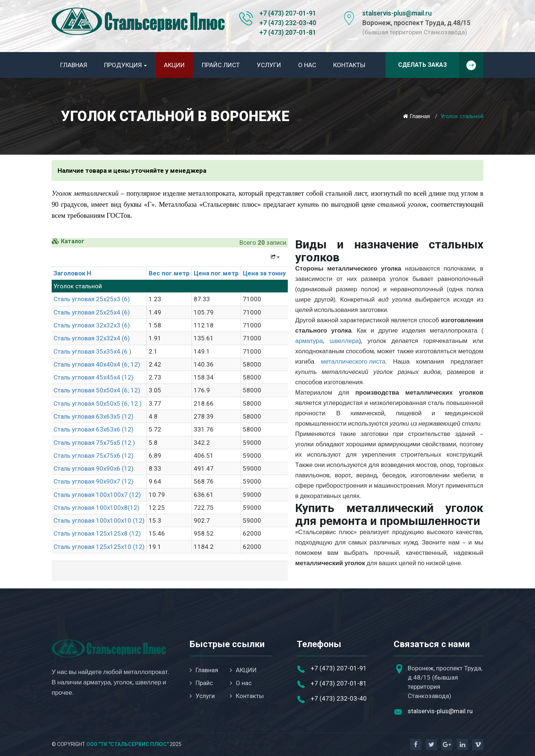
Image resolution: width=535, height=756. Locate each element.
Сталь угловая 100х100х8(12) (96, 508)
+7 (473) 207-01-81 (288, 32)
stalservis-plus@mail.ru (397, 13)
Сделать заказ (441, 65)
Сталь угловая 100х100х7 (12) (97, 495)
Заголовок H (72, 273)
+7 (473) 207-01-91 (288, 13)
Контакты (349, 65)
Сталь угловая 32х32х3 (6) (92, 325)
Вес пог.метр (169, 273)
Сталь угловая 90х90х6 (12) (94, 468)
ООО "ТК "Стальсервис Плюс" (127, 744)
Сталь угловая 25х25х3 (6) (92, 299)
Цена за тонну (264, 273)
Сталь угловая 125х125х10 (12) (99, 547)
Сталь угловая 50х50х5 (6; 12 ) (98, 403)
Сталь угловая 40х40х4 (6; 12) (97, 364)
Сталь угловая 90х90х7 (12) (94, 481)
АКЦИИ (174, 65)
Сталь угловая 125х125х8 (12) (97, 533)
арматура (309, 341)
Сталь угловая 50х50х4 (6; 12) (97, 390)
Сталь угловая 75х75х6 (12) (94, 456)
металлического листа (353, 362)
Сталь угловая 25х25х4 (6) (92, 312)
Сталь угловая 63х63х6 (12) (94, 429)
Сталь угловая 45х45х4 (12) (94, 377)
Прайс (201, 683)
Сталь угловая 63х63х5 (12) (94, 416)
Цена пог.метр (216, 273)
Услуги (269, 65)
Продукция (125, 65)
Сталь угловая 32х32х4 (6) (92, 338)
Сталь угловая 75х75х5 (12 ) (94, 443)
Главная (74, 65)
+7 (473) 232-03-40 (288, 23)
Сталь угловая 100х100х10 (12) (99, 520)
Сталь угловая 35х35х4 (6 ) (92, 351)
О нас (307, 65)
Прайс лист (221, 65)
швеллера (344, 341)
